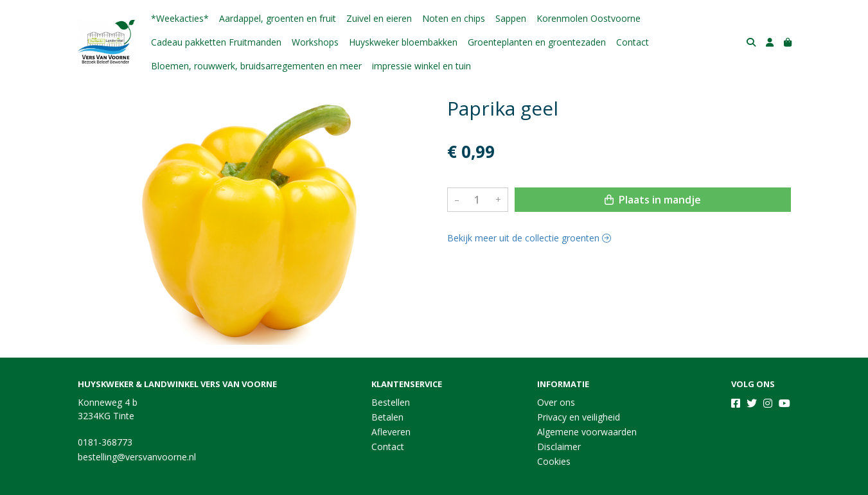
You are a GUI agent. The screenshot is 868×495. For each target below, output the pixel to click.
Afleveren (391, 432)
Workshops (315, 42)
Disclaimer (559, 447)
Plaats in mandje (653, 200)
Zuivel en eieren (379, 18)
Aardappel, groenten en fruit (278, 18)
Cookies (554, 461)
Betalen (387, 417)
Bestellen (391, 402)
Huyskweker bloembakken (403, 42)
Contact (633, 42)
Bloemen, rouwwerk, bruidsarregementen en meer (256, 66)
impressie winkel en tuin (421, 66)
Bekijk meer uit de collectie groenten (529, 238)
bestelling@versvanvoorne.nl (137, 457)
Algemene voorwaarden (587, 432)
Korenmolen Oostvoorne (589, 18)
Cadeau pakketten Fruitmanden (216, 42)
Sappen (511, 18)
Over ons (556, 402)
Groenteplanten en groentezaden (537, 42)
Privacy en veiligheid (579, 417)
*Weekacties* (180, 18)
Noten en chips (454, 18)
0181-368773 (105, 442)
